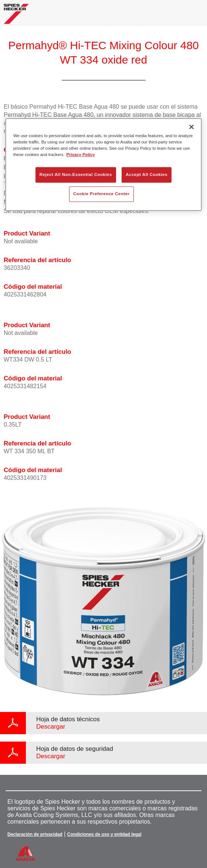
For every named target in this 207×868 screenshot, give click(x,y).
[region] (103, 165)
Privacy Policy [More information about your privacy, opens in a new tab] (80, 155)
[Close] (191, 127)
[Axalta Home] (16, 17)
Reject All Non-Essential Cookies (76, 175)
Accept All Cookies (147, 175)
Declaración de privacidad (35, 834)
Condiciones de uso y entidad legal (104, 834)
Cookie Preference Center (101, 194)
